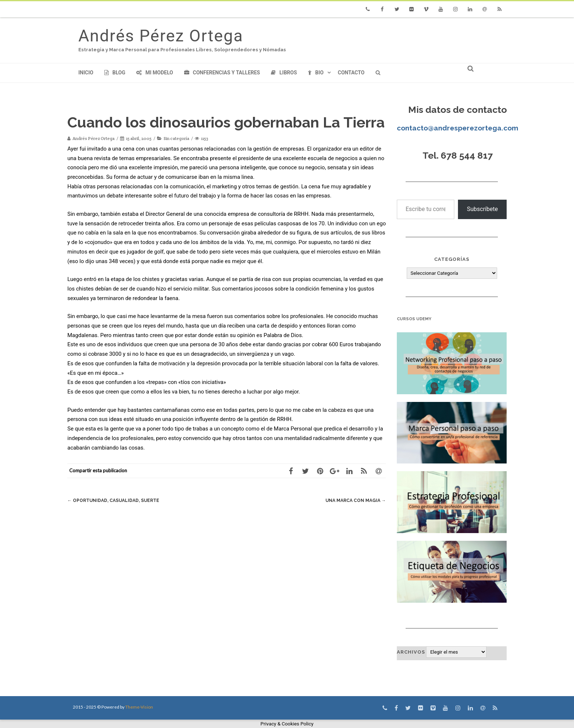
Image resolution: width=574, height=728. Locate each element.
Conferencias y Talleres (222, 73)
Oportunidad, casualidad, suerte (116, 500)
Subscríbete (482, 209)
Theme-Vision (139, 707)
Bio (316, 73)
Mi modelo (155, 73)
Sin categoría (176, 138)
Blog (115, 73)
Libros (284, 73)
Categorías (452, 259)
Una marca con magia (354, 500)
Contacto (351, 73)
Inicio (86, 73)
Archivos (411, 652)
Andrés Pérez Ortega (161, 36)
